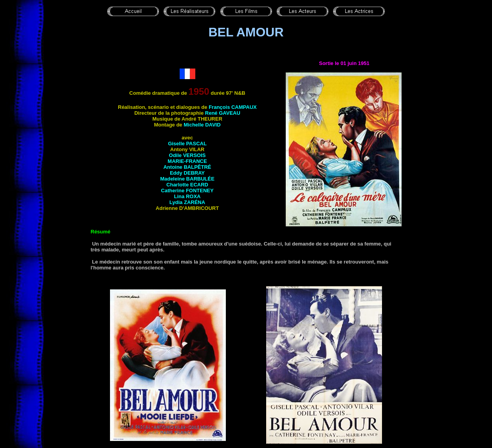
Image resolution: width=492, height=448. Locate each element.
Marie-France (187, 161)
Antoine (187, 167)
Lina (187, 196)
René (223, 113)
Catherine (187, 191)
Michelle (202, 125)
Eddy (187, 173)
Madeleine (187, 179)
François (233, 107)
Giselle (187, 144)
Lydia (187, 202)
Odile (187, 155)
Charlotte (187, 185)
